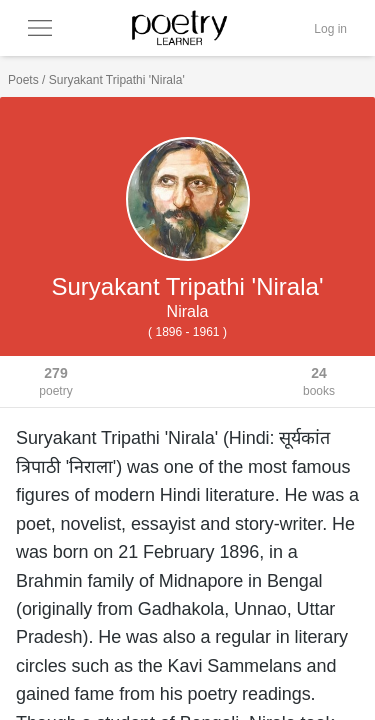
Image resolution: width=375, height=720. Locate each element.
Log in (330, 29)
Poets (23, 80)
